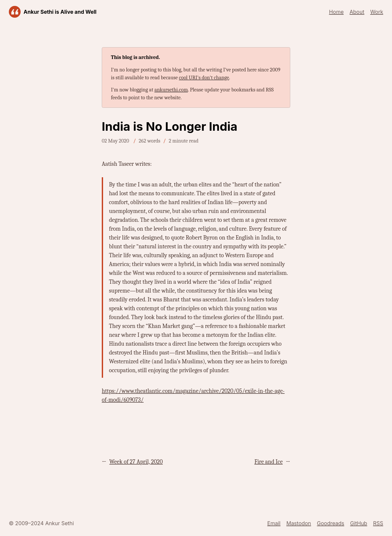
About (357, 12)
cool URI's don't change (204, 78)
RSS (378, 523)
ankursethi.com (171, 90)
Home (336, 12)
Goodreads (331, 523)
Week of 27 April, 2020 (136, 462)
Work (377, 12)
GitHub (359, 523)
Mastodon (299, 523)
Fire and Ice (268, 462)
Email (274, 523)
